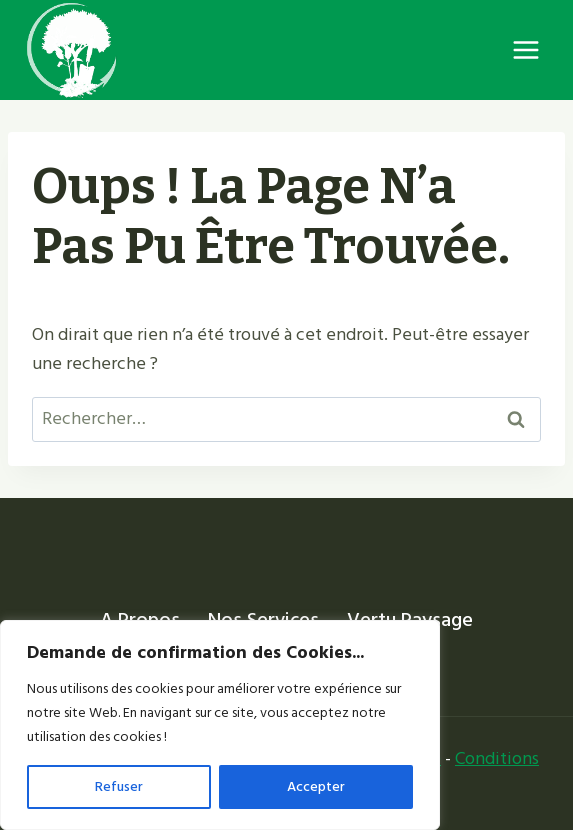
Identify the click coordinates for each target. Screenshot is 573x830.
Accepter (316, 786)
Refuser (119, 786)
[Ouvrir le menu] (525, 49)
